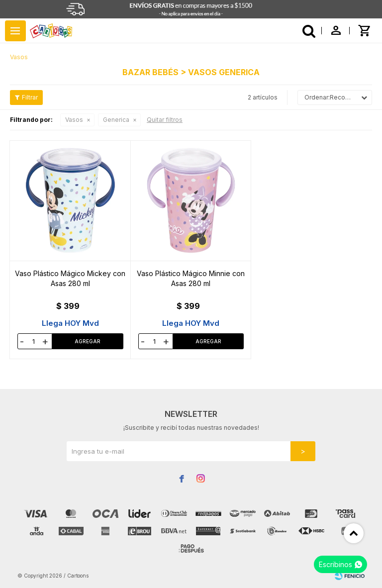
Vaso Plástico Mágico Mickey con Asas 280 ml (70, 278)
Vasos (74, 120)
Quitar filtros (165, 120)
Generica (116, 120)
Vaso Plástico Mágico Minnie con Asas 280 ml (191, 278)
